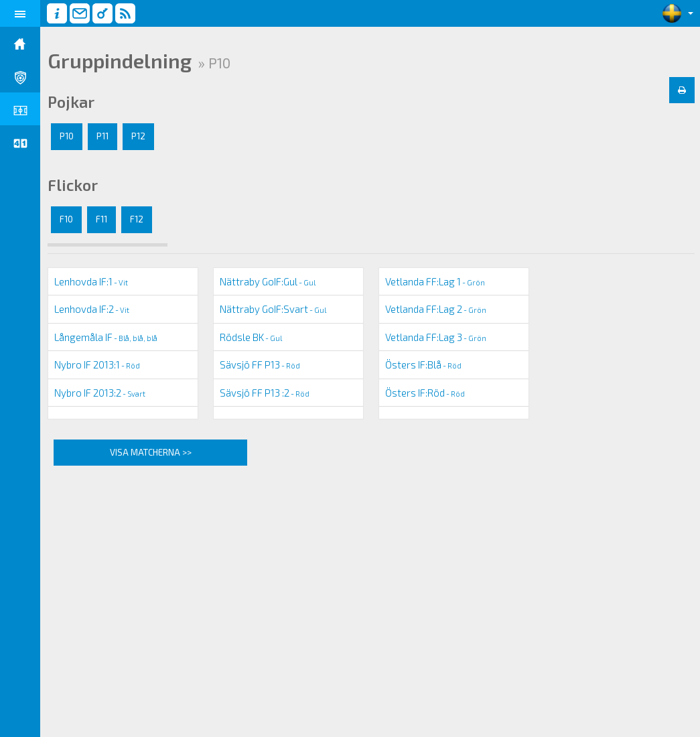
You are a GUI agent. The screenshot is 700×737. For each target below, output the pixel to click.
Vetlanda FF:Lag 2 (436, 309)
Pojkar (71, 102)
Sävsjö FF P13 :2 (265, 393)
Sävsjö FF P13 (260, 364)
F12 (137, 219)
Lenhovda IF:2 (92, 309)
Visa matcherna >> (151, 452)
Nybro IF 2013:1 (97, 364)
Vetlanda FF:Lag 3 (436, 337)
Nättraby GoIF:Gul (268, 281)
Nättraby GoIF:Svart (273, 309)
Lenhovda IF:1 (91, 281)
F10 (66, 219)
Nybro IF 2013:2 (100, 393)
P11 (102, 136)
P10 (67, 136)
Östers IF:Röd (425, 393)
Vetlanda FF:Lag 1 (435, 281)
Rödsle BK (251, 337)
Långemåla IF (106, 337)
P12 (138, 136)
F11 (101, 219)
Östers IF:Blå (423, 364)
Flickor (73, 185)
